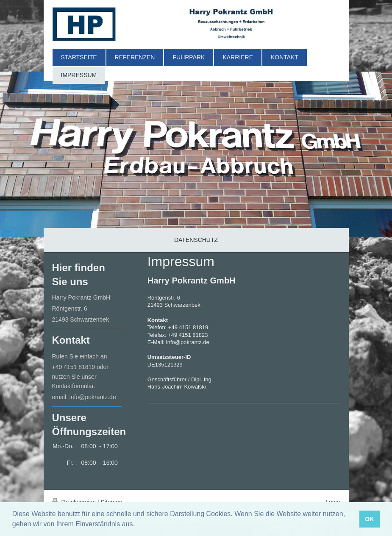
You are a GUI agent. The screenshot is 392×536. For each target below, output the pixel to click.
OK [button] (370, 519)
